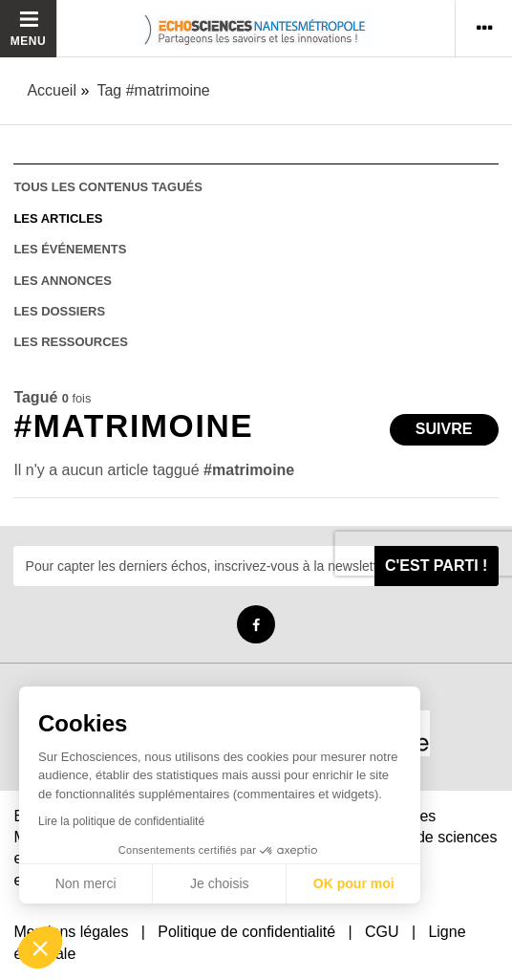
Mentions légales (71, 932)
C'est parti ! (437, 566)
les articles (58, 218)
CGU (382, 932)
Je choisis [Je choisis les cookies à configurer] (219, 883)
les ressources (70, 342)
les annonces (62, 281)
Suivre (444, 429)
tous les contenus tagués (107, 187)
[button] (40, 947)
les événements (70, 249)
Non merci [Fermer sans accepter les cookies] (86, 883)
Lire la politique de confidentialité (121, 821)
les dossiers (59, 311)
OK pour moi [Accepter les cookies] (354, 883)
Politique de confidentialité (246, 932)
